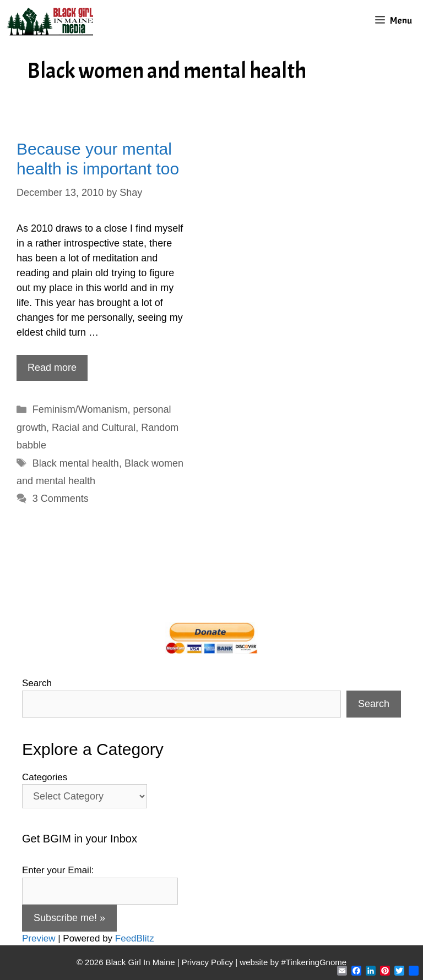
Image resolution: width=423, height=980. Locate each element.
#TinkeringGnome (314, 962)
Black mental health (76, 463)
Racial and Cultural (94, 428)
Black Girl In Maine (142, 962)
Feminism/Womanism (80, 409)
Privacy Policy (207, 962)
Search (37, 683)
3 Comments (61, 499)
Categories (45, 777)
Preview (39, 938)
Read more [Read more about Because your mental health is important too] (52, 368)
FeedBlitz (135, 938)
